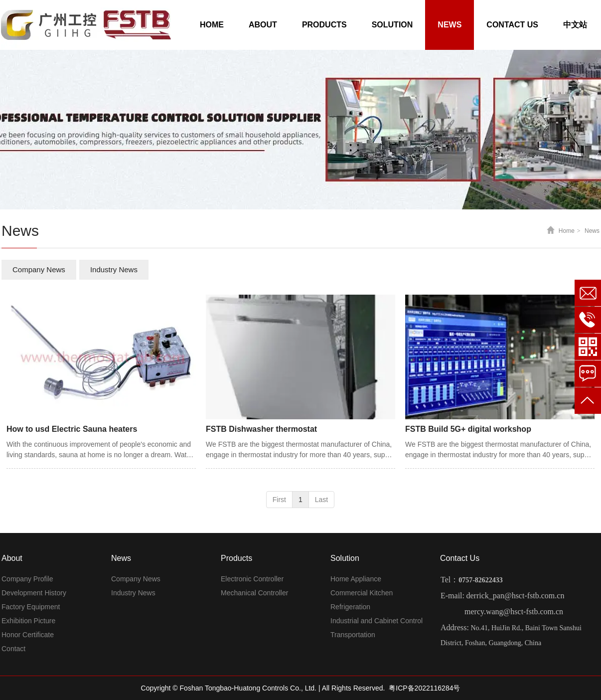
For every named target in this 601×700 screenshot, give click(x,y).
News (592, 231)
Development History (34, 593)
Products (236, 558)
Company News (136, 579)
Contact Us (460, 558)
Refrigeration (350, 607)
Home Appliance (356, 579)
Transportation (353, 635)
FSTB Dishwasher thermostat (261, 429)
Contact (13, 649)
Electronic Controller (252, 579)
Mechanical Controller (254, 593)
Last (321, 500)
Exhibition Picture (28, 621)
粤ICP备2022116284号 (424, 688)
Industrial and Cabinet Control (376, 621)
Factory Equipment (31, 607)
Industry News (133, 593)
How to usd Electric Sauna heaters (72, 429)
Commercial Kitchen (362, 593)
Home (567, 231)
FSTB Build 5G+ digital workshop (468, 429)
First (279, 500)
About (12, 558)
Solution (345, 558)
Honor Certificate (28, 635)
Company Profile (27, 579)
